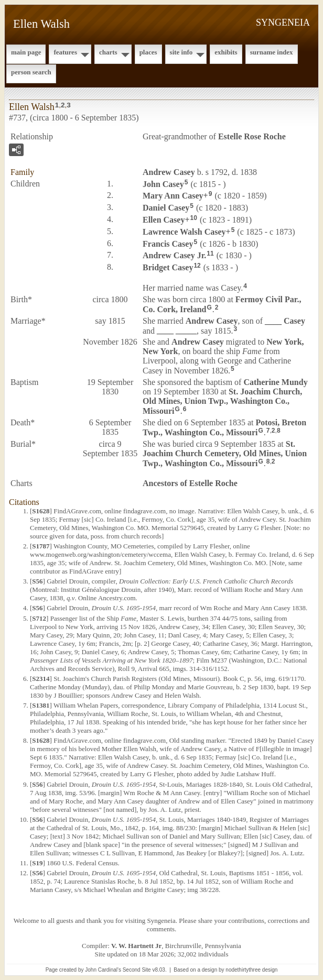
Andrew (169, 172)
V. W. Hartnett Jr (136, 946)
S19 (37, 863)
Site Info (181, 52)
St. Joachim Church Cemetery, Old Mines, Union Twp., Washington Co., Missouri (225, 454)
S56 (37, 581)
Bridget (168, 267)
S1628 (41, 511)
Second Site (137, 970)
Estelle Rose (252, 136)
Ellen (164, 220)
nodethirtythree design (251, 970)
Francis (168, 243)
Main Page (26, 52)
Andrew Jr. (174, 255)
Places (148, 52)
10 (194, 218)
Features (65, 52)
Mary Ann (173, 196)
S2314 (41, 679)
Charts (108, 52)
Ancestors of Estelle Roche (190, 483)
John (163, 184)
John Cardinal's (103, 970)
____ (285, 321)
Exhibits (226, 52)
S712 (39, 618)
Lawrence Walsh (184, 232)
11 (210, 254)
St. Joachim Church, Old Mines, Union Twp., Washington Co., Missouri (222, 401)
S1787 (41, 546)
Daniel (166, 208)
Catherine (275, 382)
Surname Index (272, 52)
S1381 (41, 705)
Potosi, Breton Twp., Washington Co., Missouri (224, 427)
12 (197, 266)
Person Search (31, 72)
